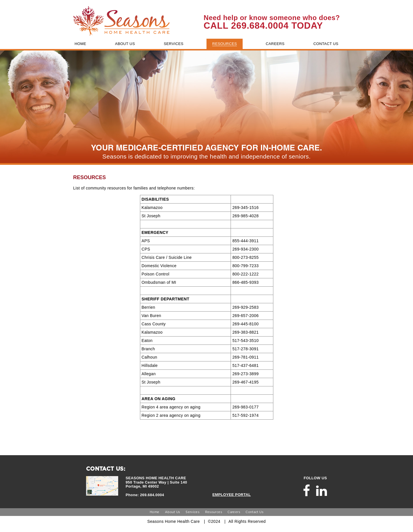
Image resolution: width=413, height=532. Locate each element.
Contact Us (254, 512)
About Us (173, 512)
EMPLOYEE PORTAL (231, 495)
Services (192, 512)
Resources (214, 512)
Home (154, 512)
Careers (234, 512)
